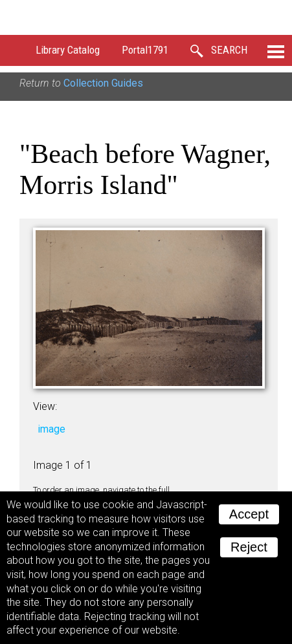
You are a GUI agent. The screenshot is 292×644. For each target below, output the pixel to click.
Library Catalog (68, 50)
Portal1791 (145, 50)
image (51, 429)
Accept (249, 514)
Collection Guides (103, 83)
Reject (249, 547)
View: (45, 406)
